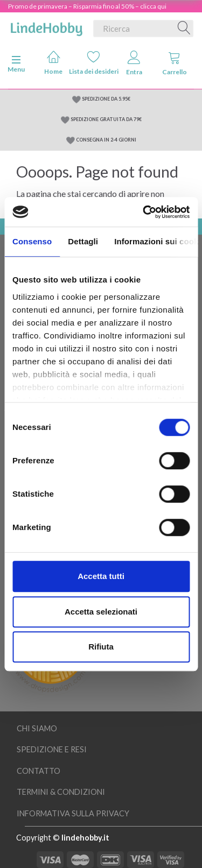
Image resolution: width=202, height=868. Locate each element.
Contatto (39, 771)
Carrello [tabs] (175, 63)
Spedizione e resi (52, 749)
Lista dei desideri (94, 63)
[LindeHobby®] (46, 26)
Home (53, 63)
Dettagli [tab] (83, 241)
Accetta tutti (101, 576)
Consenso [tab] (32, 241)
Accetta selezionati (101, 612)
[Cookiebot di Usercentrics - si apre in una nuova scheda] (144, 212)
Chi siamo (37, 728)
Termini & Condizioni (61, 792)
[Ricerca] (184, 29)
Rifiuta (101, 647)
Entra (134, 63)
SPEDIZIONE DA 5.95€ (106, 99)
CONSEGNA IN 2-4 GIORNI (106, 140)
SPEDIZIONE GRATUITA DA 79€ (106, 119)
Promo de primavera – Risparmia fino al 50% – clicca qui (87, 6)
